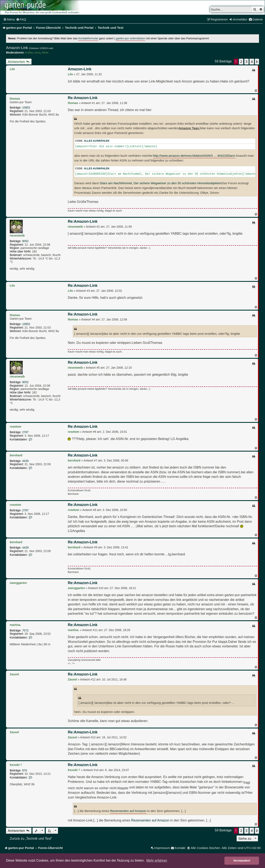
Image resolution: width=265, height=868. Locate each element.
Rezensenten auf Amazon (128, 811)
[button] (257, 62)
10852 (26, 108)
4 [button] (252, 62)
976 (25, 770)
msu (38, 53)
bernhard (16, 455)
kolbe (29, 53)
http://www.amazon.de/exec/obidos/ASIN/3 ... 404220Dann (194, 156)
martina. (15, 625)
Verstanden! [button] (242, 861)
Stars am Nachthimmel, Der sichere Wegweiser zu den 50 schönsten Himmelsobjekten (161, 183)
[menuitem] (21, 19)
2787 (25, 432)
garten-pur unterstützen (131, 38)
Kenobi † (16, 765)
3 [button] (246, 62)
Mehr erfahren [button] (157, 860)
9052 (25, 241)
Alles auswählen (96, 141)
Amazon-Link (17, 48)
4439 (25, 461)
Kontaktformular (88, 38)
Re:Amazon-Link (83, 98)
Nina (45, 53)
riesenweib (17, 236)
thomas (15, 99)
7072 (25, 630)
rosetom (15, 427)
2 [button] (241, 62)
